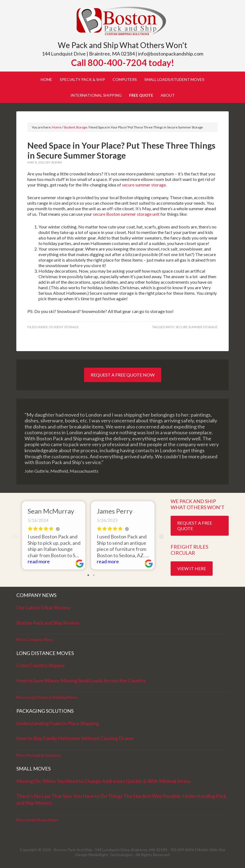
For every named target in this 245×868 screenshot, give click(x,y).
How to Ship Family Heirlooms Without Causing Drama (75, 738)
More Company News (35, 639)
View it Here (192, 568)
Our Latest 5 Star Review (43, 607)
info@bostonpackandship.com (171, 54)
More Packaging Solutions (39, 755)
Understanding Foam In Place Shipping (58, 723)
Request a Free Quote (195, 526)
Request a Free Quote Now (123, 375)
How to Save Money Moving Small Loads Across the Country (81, 680)
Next (161, 537)
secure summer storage (144, 185)
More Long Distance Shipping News (47, 697)
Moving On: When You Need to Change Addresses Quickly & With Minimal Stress (103, 781)
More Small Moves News (37, 820)
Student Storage (64, 327)
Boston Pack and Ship (122, 21)
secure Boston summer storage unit (127, 214)
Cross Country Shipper (41, 665)
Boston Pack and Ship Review (48, 623)
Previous (15, 537)
